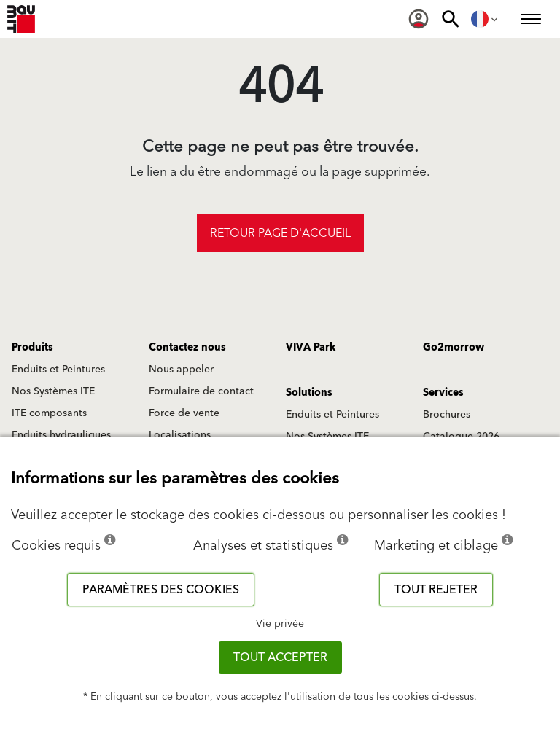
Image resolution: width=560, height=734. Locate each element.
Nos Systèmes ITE (53, 391)
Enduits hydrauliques (61, 435)
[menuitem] (419, 19)
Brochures (447, 415)
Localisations (180, 435)
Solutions (309, 393)
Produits (32, 348)
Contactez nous (187, 348)
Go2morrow (454, 348)
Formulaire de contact (201, 391)
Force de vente (184, 413)
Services (443, 393)
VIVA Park (311, 348)
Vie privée (280, 624)
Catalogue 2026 (461, 437)
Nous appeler (181, 370)
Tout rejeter (436, 590)
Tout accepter (280, 657)
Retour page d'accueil (280, 233)
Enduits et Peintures (58, 370)
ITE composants (49, 413)
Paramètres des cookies (161, 590)
